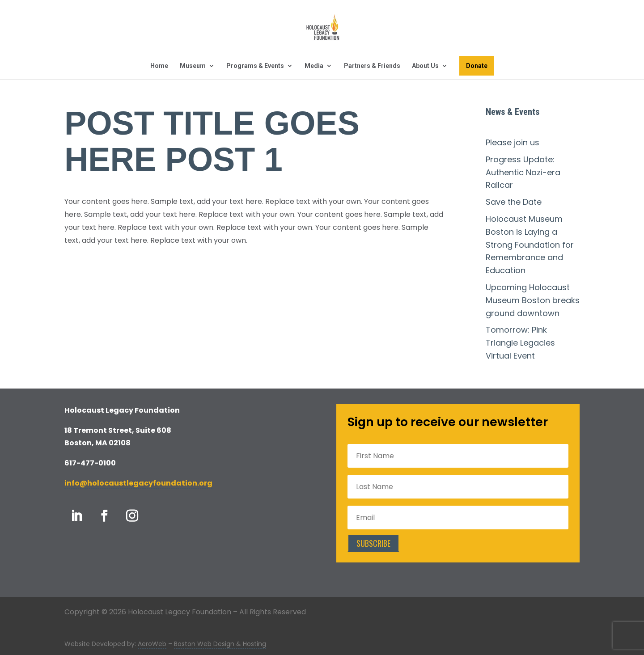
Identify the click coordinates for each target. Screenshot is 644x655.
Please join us (513, 142)
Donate (477, 66)
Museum (193, 66)
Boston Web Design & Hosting (220, 644)
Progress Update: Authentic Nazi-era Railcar (523, 172)
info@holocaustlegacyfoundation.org (138, 483)
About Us (425, 66)
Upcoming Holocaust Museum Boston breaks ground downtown (533, 300)
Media (314, 66)
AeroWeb (152, 644)
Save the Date (514, 202)
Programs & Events (255, 66)
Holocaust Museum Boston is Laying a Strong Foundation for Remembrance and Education (530, 245)
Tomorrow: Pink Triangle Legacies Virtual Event (520, 343)
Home (159, 66)
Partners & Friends (372, 66)
